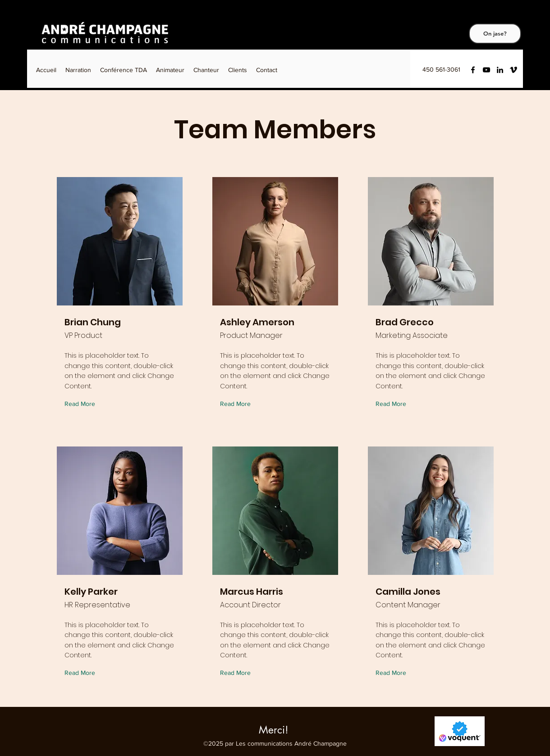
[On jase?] (495, 34)
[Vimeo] (513, 70)
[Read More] (82, 404)
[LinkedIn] (500, 70)
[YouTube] (486, 70)
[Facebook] (473, 70)
